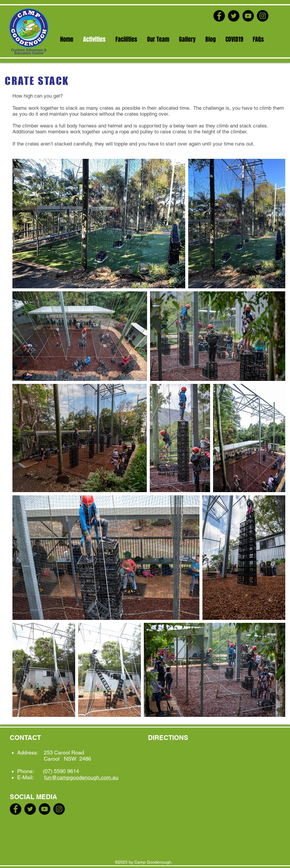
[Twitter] (234, 16)
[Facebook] (219, 16)
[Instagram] (263, 16)
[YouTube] (248, 16)
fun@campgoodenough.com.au (81, 777)
